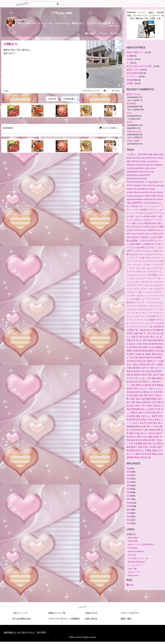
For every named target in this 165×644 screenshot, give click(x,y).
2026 (129, 468)
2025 (129, 472)
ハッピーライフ (135, 565)
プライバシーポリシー (59, 619)
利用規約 (75, 619)
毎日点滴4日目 (133, 73)
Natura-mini (133, 575)
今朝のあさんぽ (134, 131)
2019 (129, 492)
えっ (129, 63)
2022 (129, 482)
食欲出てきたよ (134, 70)
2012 (129, 516)
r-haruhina (133, 548)
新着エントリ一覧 (57, 613)
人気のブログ (91, 613)
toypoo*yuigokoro (136, 551)
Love (103, 34)
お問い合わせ (91, 619)
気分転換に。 (133, 103)
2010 (129, 523)
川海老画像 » (69, 99)
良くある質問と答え (22, 619)
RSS (130, 585)
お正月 (130, 122)
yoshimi (22, 20)
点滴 (129, 56)
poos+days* (133, 538)
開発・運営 (126, 619)
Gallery (90, 34)
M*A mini (132, 555)
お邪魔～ (131, 83)
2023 (129, 479)
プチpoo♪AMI (62, 13)
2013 (129, 513)
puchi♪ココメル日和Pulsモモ (141, 544)
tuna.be (82, 607)
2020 (129, 489)
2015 (129, 506)
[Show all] (113, 26)
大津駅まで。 (12, 44)
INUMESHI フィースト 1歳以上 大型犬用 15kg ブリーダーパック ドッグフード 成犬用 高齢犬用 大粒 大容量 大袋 (145, 16)
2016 (129, 503)
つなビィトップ (20, 613)
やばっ (130, 113)
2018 (129, 496)
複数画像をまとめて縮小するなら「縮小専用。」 (27, 633)
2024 (129, 475)
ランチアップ (133, 76)
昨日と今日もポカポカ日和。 (140, 66)
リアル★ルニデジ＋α (138, 558)
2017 (129, 499)
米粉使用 (131, 80)
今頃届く (131, 59)
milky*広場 (133, 541)
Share (114, 33)
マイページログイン (130, 613)
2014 (129, 510)
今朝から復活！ (134, 141)
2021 (129, 485)
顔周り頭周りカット (136, 52)
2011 (129, 520)
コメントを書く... (109, 128)
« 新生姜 (52, 99)
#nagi (6, 91)
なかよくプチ (134, 572)
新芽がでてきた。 (135, 94)
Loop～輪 (132, 569)
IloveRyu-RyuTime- (137, 562)
